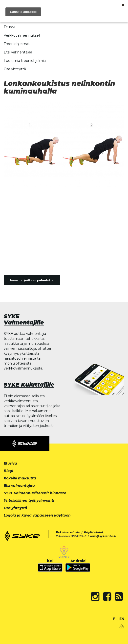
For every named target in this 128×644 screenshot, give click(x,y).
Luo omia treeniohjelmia (25, 61)
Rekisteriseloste (68, 532)
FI (115, 619)
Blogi (8, 471)
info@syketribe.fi (103, 536)
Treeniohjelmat (17, 44)
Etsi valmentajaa (18, 52)
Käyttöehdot (94, 532)
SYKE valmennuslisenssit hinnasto (35, 493)
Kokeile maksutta (20, 478)
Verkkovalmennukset (22, 35)
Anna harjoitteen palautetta (32, 280)
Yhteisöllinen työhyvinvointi (29, 500)
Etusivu (10, 27)
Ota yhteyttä (15, 69)
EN (122, 619)
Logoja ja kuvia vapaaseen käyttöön (37, 515)
